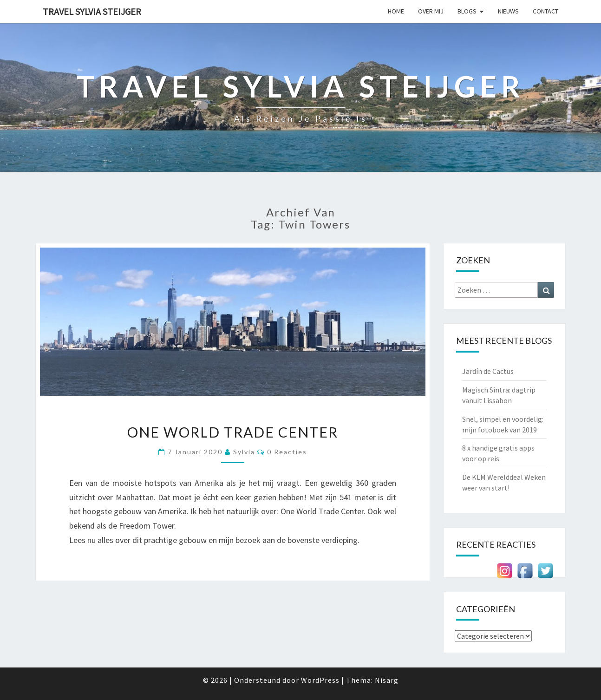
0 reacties (287, 452)
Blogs (467, 11)
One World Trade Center (233, 432)
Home (396, 11)
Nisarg (387, 680)
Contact (545, 11)
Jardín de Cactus (488, 371)
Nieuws (508, 11)
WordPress (320, 680)
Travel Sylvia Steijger (92, 11)
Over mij (431, 11)
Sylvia (244, 452)
